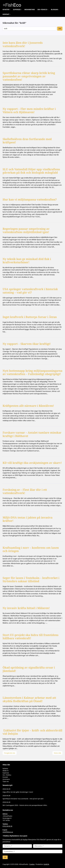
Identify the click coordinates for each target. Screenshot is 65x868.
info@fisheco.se (8, 832)
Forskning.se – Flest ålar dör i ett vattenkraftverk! (25, 491)
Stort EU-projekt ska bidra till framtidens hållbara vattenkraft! (30, 637)
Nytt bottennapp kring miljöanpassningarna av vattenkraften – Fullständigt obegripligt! (32, 372)
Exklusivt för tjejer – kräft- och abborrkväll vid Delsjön (32, 732)
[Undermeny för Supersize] (21, 10)
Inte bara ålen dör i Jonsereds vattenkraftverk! (23, 44)
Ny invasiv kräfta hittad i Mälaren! (26, 608)
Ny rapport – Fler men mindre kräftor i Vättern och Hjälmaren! (29, 111)
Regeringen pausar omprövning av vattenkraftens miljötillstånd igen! (26, 230)
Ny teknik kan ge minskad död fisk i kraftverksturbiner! (27, 261)
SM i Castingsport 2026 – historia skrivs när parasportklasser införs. (25, 805)
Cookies (32, 864)
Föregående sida (10, 753)
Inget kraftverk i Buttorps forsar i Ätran (30, 317)
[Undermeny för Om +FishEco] (48, 10)
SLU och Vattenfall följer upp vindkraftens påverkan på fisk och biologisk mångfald (31, 171)
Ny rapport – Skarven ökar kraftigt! (27, 344)
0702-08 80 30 (7, 826)
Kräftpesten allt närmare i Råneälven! (28, 406)
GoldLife (46, 864)
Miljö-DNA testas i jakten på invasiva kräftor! (28, 519)
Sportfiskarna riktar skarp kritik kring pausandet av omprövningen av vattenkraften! (29, 76)
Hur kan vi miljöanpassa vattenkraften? (30, 200)
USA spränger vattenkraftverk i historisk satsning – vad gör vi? (30, 291)
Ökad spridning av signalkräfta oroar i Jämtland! (29, 669)
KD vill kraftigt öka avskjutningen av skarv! (32, 463)
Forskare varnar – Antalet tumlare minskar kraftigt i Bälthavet (32, 434)
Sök (60, 29)
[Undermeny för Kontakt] (10, 14)
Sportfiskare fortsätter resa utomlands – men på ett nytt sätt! (23, 799)
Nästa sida (57, 753)
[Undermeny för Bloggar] (59, 10)
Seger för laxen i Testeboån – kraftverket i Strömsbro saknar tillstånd (31, 580)
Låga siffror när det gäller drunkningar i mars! (18, 792)
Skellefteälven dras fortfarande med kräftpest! (27, 141)
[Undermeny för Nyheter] (10, 10)
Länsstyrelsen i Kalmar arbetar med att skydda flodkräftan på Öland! (29, 699)
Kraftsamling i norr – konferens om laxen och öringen (31, 549)
